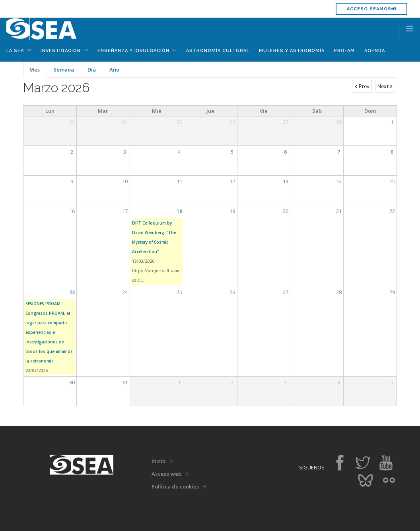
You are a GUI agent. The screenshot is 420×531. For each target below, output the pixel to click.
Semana (64, 70)
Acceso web (166, 474)
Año (114, 70)
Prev (362, 86)
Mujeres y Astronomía (292, 51)
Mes (38, 72)
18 (179, 211)
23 (72, 292)
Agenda (375, 51)
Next (385, 86)
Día (92, 70)
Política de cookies (175, 486)
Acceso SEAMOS (371, 9)
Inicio (158, 461)
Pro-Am (344, 51)
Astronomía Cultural (218, 51)
